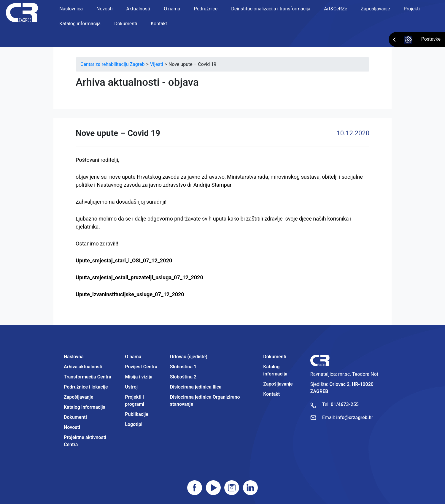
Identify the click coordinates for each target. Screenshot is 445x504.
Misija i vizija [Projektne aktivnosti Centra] (139, 377)
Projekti (412, 9)
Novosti (105, 9)
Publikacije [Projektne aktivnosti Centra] (137, 414)
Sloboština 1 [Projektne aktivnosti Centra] (183, 367)
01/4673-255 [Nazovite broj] (345, 404)
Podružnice (206, 9)
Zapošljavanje (375, 9)
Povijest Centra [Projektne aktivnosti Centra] (141, 367)
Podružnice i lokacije (86, 387)
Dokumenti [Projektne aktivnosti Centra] (275, 357)
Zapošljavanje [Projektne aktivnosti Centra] (278, 384)
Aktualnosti (138, 9)
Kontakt (159, 24)
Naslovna (74, 357)
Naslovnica (71, 9)
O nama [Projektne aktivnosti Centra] (133, 357)
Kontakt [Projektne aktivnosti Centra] (271, 394)
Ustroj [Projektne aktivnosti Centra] (131, 387)
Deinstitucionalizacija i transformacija (271, 9)
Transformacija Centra (88, 377)
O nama (172, 9)
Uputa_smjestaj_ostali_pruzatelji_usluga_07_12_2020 (139, 277)
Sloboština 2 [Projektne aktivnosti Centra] (183, 377)
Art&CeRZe (336, 9)
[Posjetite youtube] (213, 488)
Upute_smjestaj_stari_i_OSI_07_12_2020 (124, 260)
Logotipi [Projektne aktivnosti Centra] (134, 424)
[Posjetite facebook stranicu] (195, 488)
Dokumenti (126, 24)
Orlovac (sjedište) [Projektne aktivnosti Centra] (189, 357)
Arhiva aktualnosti (83, 367)
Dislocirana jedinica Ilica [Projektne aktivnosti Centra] (196, 387)
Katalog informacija (80, 24)
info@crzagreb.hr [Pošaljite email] (355, 417)
